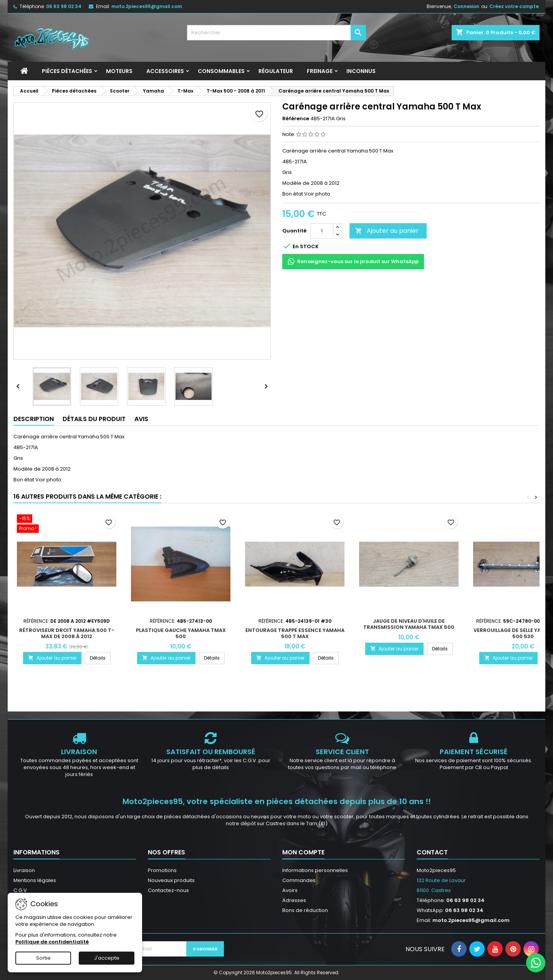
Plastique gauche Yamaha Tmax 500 (181, 633)
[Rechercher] (277, 33)
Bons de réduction (305, 910)
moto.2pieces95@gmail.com (147, 6)
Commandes (299, 880)
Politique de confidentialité (52, 942)
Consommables (221, 71)
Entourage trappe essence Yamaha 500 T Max (295, 633)
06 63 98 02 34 (64, 6)
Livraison (24, 870)
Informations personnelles (315, 870)
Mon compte (303, 852)
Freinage (320, 71)
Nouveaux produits (171, 880)
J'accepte (107, 958)
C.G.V (20, 890)
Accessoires (165, 71)
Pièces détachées (67, 71)
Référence (296, 119)
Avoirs (290, 890)
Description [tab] (34, 419)
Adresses (294, 900)
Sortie (43, 958)
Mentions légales (35, 880)
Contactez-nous (168, 890)
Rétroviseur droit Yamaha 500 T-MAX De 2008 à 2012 (67, 633)
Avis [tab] (141, 419)
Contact (432, 852)
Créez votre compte (514, 6)
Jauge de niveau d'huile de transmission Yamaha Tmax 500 (409, 624)
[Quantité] (322, 231)
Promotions (162, 870)
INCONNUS (361, 71)
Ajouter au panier (387, 231)
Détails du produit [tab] (94, 419)
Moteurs (119, 71)
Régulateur (276, 71)
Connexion (466, 6)
